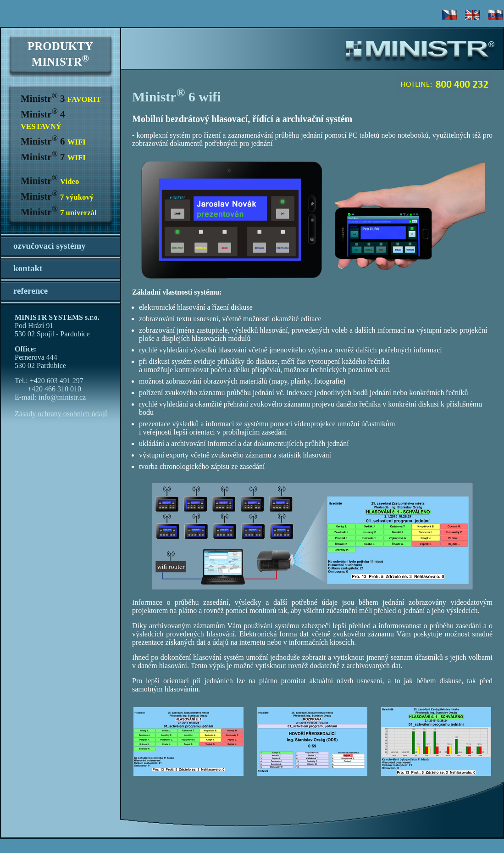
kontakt (28, 268)
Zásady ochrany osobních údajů (61, 414)
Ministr (50, 181)
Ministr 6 (53, 141)
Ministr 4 (43, 120)
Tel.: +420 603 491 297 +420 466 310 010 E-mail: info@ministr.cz (50, 389)
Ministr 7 (53, 157)
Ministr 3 (61, 99)
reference (30, 291)
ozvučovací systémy (50, 246)
